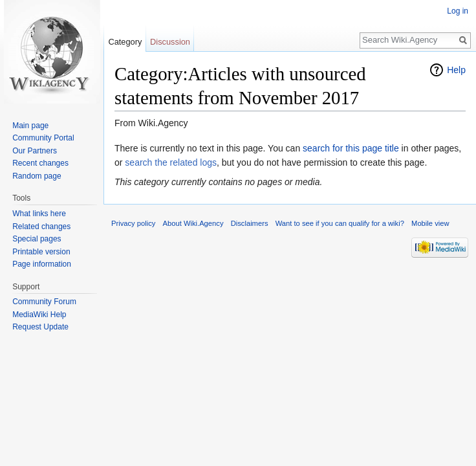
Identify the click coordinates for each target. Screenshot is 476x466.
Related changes (41, 227)
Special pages (37, 239)
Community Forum (44, 302)
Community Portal (43, 138)
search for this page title (351, 148)
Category (125, 42)
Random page (37, 176)
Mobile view (430, 223)
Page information (42, 264)
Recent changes (40, 163)
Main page (30, 126)
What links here (39, 214)
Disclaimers (250, 223)
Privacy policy (133, 223)
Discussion (170, 42)
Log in (458, 11)
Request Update (40, 327)
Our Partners (35, 151)
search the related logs (171, 162)
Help (456, 70)
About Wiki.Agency (193, 223)
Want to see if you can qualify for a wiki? (340, 223)
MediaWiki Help (39, 315)
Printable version (41, 252)
